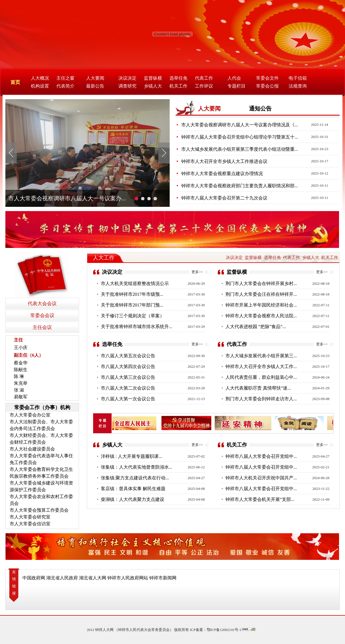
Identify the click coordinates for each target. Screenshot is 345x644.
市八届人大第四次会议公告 (128, 366)
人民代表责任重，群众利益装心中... (261, 377)
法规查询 (298, 86)
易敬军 (21, 397)
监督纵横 (153, 78)
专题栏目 (237, 86)
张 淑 (19, 390)
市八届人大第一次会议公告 (128, 399)
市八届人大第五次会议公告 (128, 356)
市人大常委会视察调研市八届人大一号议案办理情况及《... (240, 125)
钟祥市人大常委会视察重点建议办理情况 (222, 174)
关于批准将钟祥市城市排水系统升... (137, 327)
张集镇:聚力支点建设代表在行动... (135, 478)
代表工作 (204, 78)
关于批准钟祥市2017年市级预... (132, 294)
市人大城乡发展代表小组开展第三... (261, 356)
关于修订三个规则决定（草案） (133, 316)
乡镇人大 (153, 86)
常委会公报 (267, 86)
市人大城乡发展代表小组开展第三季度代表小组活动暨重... (240, 149)
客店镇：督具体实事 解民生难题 (133, 489)
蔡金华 (21, 363)
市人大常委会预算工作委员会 (39, 510)
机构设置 (40, 86)
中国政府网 (34, 578)
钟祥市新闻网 (163, 578)
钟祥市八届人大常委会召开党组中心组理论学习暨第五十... (240, 137)
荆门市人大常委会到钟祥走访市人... (261, 399)
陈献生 (21, 370)
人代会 (234, 78)
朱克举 (21, 383)
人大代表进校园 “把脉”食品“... (256, 327)
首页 (15, 82)
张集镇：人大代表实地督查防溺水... (137, 467)
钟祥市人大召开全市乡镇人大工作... (261, 366)
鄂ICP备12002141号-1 (224, 630)
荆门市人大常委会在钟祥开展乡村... (261, 283)
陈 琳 (19, 376)
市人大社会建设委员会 (32, 449)
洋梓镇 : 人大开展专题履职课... (131, 456)
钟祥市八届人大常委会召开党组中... (261, 456)
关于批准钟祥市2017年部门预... (132, 305)
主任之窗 (65, 78)
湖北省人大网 (93, 578)
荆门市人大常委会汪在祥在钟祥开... (261, 294)
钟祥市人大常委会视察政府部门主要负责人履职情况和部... (240, 186)
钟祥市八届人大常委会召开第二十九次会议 (224, 198)
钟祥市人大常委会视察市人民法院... (261, 316)
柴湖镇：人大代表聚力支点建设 (133, 499)
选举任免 (178, 78)
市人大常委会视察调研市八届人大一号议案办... (67, 198)
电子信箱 (298, 78)
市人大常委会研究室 (30, 517)
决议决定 (127, 78)
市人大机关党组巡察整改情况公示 (135, 283)
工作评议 (204, 86)
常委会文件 (267, 78)
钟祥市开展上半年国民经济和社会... (261, 305)
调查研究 (127, 86)
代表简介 (65, 86)
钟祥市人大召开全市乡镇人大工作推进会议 (224, 161)
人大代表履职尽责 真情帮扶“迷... (258, 388)
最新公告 (95, 86)
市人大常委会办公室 (30, 415)
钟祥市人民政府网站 (128, 578)
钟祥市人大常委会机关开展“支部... (260, 499)
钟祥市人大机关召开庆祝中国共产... (261, 478)
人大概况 (40, 78)
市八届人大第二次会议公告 (128, 388)
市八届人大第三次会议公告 (128, 377)
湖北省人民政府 (62, 578)
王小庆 (21, 347)
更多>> (197, 272)
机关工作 (178, 86)
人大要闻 (95, 78)
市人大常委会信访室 (30, 524)
